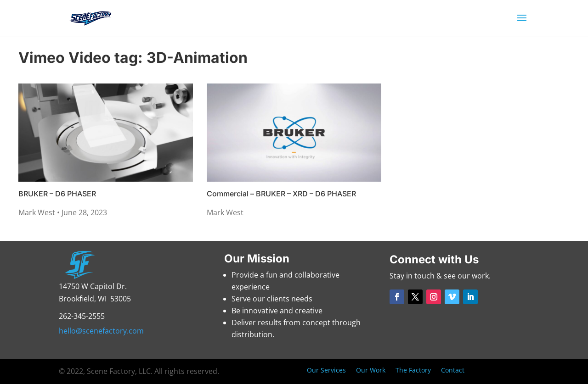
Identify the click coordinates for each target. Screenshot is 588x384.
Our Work (371, 371)
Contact (453, 371)
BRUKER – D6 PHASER (57, 194)
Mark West (38, 212)
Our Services (326, 371)
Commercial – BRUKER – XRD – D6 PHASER (281, 194)
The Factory (413, 371)
